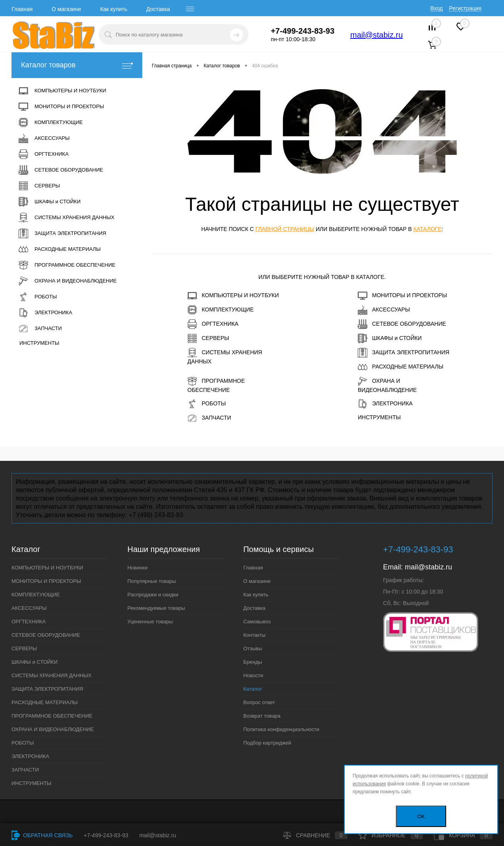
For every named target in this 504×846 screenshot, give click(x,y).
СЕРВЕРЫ (208, 338)
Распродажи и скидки (153, 595)
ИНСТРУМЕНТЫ (379, 417)
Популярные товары (152, 581)
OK (421, 816)
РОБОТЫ (207, 404)
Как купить (114, 9)
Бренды (253, 662)
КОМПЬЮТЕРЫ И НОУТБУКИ (233, 296)
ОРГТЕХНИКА (213, 324)
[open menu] (190, 9)
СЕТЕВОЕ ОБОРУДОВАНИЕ (402, 324)
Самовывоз (257, 622)
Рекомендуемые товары (156, 608)
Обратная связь (42, 835)
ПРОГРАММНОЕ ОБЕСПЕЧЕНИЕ (216, 385)
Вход (437, 8)
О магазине (66, 9)
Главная (22, 9)
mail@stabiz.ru (377, 35)
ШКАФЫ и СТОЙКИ (390, 338)
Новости (253, 675)
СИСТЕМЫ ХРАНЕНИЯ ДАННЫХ (225, 356)
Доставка (158, 9)
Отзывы (253, 648)
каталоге (427, 229)
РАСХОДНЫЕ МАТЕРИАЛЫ (401, 367)
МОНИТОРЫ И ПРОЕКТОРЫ (402, 296)
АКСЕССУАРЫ (384, 310)
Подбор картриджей (267, 743)
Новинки (137, 568)
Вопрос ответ (259, 702)
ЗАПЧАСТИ (209, 418)
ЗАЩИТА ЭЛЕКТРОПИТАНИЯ (404, 353)
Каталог (253, 689)
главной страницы (284, 229)
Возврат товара (262, 716)
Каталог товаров (77, 65)
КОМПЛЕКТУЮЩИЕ (220, 310)
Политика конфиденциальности (281, 729)
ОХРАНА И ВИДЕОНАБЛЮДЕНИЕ (387, 385)
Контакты (254, 635)
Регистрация (465, 8)
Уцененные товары (150, 622)
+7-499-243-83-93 (106, 835)
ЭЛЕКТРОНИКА (385, 404)
